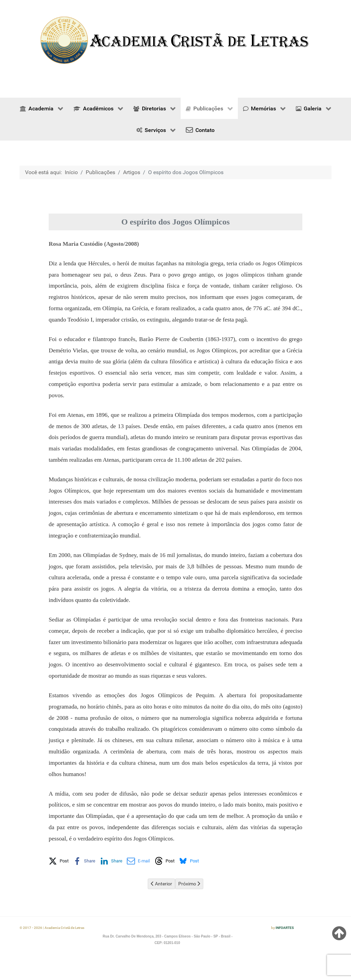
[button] (59, 860)
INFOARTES (285, 928)
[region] (175, 40)
